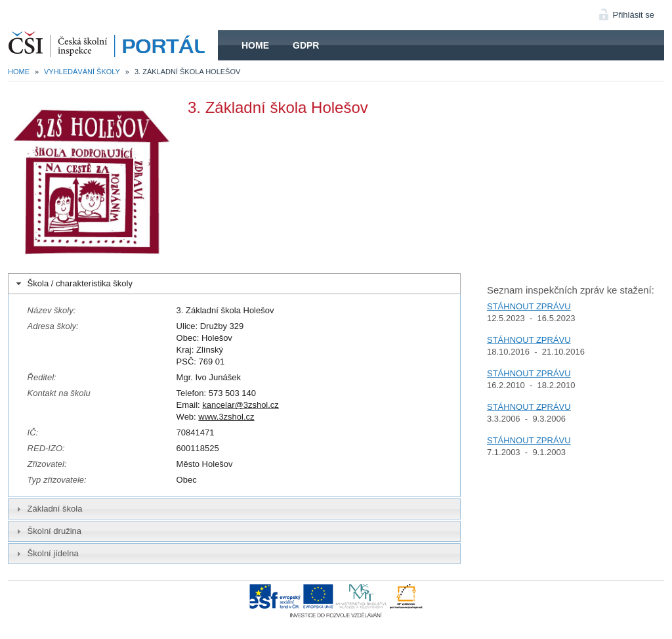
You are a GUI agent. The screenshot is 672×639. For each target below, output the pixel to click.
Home (255, 45)
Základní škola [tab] (48, 509)
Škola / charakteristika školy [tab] (73, 284)
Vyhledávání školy (82, 72)
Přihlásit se (633, 15)
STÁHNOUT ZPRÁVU (529, 306)
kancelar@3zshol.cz (241, 405)
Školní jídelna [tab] (46, 554)
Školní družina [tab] (47, 531)
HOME (113, 45)
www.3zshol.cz (226, 417)
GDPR (306, 45)
